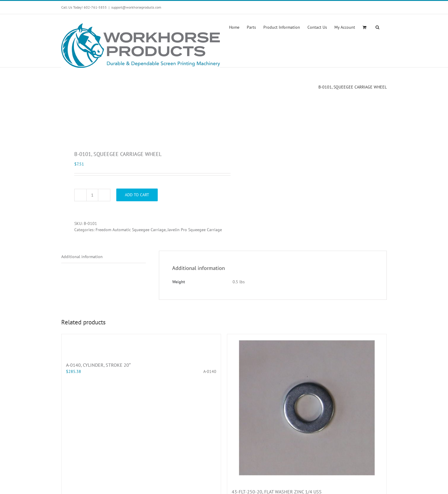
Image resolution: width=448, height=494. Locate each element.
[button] (377, 27)
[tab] (104, 257)
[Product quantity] (92, 195)
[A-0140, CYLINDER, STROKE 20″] (141, 345)
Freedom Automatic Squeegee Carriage (131, 230)
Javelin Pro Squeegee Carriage (195, 230)
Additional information (82, 257)
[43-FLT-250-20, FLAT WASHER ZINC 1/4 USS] (307, 408)
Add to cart (137, 195)
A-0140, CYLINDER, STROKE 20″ (98, 365)
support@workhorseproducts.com (136, 7)
